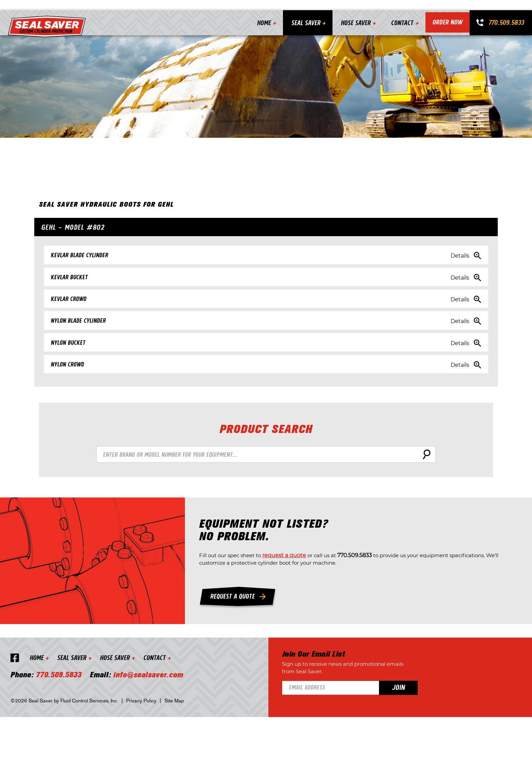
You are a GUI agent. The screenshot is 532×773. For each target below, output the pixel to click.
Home (261, 12)
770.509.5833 (506, 12)
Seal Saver (303, 12)
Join (432, 737)
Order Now (446, 12)
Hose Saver (353, 12)
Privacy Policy (144, 756)
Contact (400, 12)
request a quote (347, 589)
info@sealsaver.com (151, 730)
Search (425, 475)
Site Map (177, 756)
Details (448, 255)
